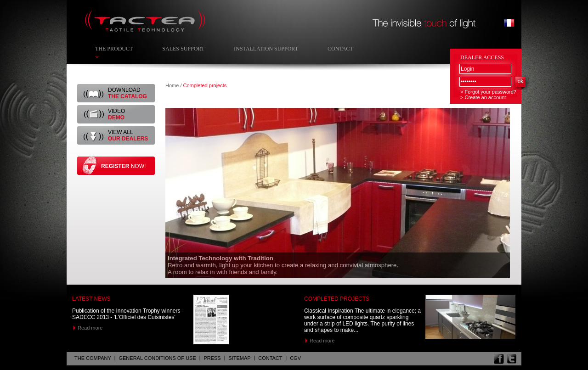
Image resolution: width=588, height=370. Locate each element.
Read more (90, 328)
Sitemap (239, 358)
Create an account (485, 97)
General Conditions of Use (157, 358)
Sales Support (183, 49)
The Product (114, 49)
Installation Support (266, 49)
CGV (295, 358)
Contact (340, 49)
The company (93, 358)
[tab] (339, 193)
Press (212, 358)
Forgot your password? (490, 92)
